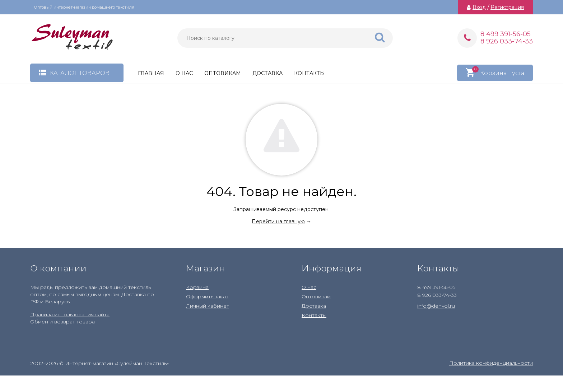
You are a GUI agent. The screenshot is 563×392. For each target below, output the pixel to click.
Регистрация (507, 7)
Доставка (267, 73)
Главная (151, 73)
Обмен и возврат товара (62, 322)
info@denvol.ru (436, 306)
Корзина (197, 287)
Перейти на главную (278, 221)
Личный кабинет (208, 306)
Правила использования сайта (70, 314)
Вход (479, 7)
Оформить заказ (207, 297)
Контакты (310, 73)
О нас (184, 73)
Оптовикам (223, 73)
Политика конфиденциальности (491, 363)
